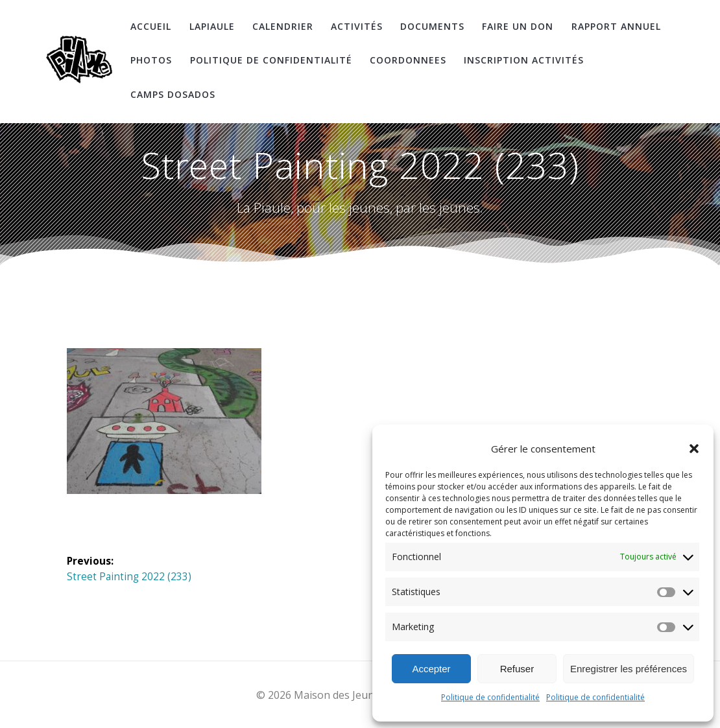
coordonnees (408, 60)
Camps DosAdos (173, 94)
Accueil (151, 26)
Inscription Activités (524, 60)
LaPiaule (212, 26)
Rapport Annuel (616, 26)
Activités (357, 26)
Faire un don (518, 26)
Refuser (517, 669)
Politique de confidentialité (490, 697)
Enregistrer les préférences (629, 669)
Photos (151, 60)
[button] (694, 449)
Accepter (431, 669)
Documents (432, 26)
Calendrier (283, 26)
